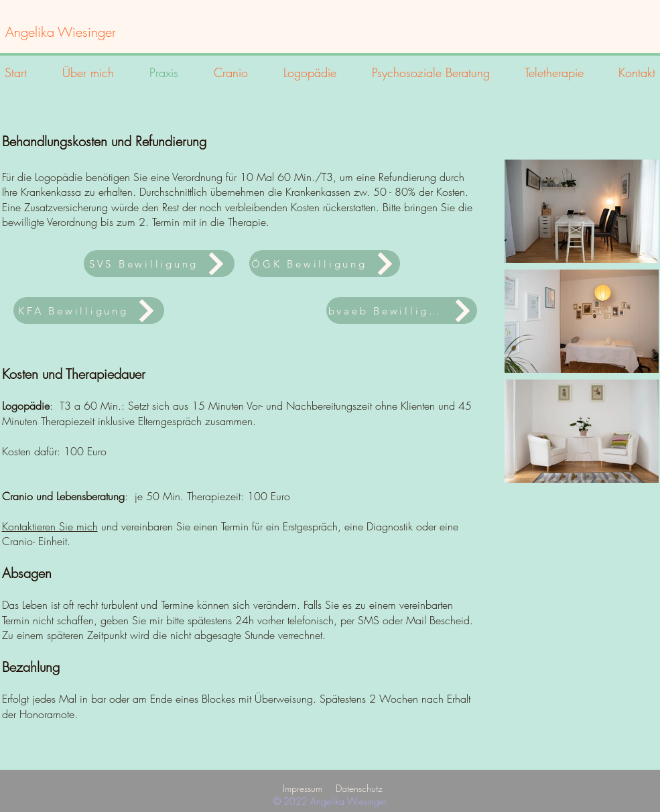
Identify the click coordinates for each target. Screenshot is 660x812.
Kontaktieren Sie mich (50, 526)
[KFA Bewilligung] (89, 310)
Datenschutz (359, 788)
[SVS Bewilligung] (159, 264)
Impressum (303, 788)
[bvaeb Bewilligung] (402, 310)
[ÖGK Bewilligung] (325, 264)
